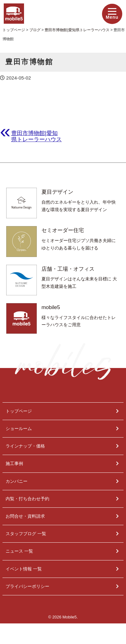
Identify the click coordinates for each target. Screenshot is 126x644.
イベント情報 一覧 (24, 569)
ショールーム (19, 429)
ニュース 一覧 (19, 551)
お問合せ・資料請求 (25, 516)
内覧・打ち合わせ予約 (27, 499)
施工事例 (14, 463)
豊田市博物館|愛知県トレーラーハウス (36, 136)
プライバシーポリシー (27, 586)
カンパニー (17, 481)
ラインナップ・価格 (25, 446)
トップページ (19, 411)
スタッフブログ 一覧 (26, 534)
